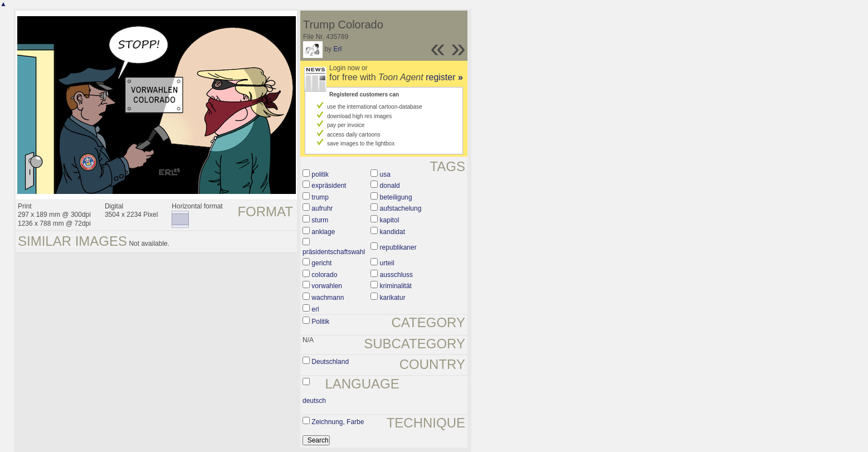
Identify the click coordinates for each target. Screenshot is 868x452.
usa (385, 174)
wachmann (328, 298)
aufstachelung (401, 208)
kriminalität (396, 286)
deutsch (314, 401)
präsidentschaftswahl (334, 252)
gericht (321, 263)
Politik (320, 322)
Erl (337, 49)
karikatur (393, 298)
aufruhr (322, 208)
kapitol (390, 220)
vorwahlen (327, 286)
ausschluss (396, 275)
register (444, 77)
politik (320, 174)
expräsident (329, 186)
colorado (324, 275)
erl (315, 309)
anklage (323, 232)
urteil (387, 263)
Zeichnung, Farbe (338, 422)
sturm (320, 220)
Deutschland (330, 362)
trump (320, 197)
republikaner (398, 247)
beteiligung (396, 197)
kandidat (392, 232)
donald (390, 186)
